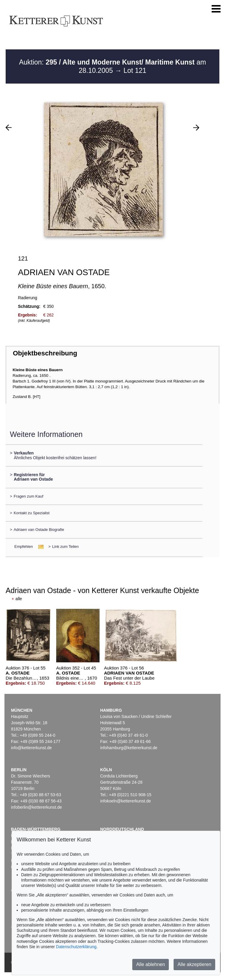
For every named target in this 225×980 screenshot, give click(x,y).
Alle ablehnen (151, 964)
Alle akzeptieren (194, 964)
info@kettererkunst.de (31, 748)
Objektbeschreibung (45, 353)
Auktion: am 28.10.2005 (112, 66)
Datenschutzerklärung (76, 947)
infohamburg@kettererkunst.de (129, 748)
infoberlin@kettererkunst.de (36, 807)
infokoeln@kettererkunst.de (126, 801)
